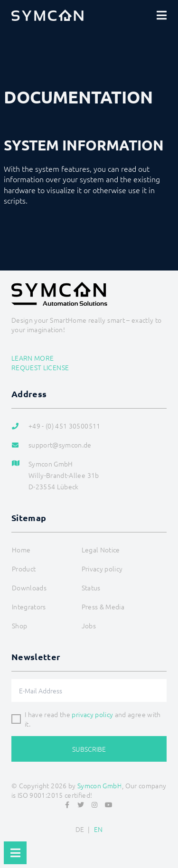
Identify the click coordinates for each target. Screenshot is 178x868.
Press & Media (103, 607)
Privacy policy (102, 569)
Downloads (29, 588)
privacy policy (92, 714)
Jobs (89, 625)
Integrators (29, 607)
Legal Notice (101, 550)
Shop (19, 625)
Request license (40, 367)
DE (80, 829)
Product (24, 569)
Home (21, 550)
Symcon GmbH (100, 785)
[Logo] (47, 15)
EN (98, 829)
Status (91, 588)
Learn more (33, 358)
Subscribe (89, 749)
